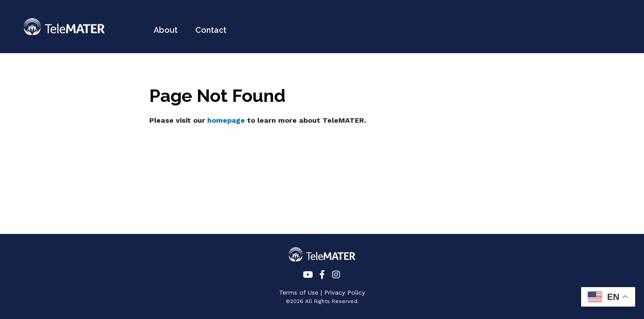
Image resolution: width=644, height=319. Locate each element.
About (166, 30)
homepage (226, 120)
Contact (211, 30)
